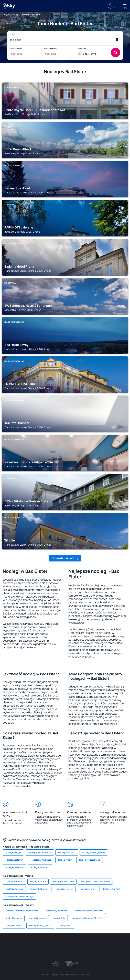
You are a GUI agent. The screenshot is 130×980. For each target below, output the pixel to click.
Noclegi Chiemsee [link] (37, 918)
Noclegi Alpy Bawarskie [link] (56, 911)
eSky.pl (6, 14)
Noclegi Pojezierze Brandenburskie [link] (22, 911)
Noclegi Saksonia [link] (14, 918)
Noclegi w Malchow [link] (14, 867)
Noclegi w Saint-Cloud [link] (63, 882)
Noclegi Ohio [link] (59, 918)
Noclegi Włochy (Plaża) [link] (40, 926)
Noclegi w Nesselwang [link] (90, 860)
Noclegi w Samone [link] (14, 889)
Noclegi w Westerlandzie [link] (40, 852)
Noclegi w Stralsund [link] (40, 867)
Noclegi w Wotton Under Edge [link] (19, 896)
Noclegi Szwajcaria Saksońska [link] (89, 911)
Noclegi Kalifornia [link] (14, 926)
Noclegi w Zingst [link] (13, 852)
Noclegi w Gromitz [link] (67, 852)
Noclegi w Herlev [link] (88, 889)
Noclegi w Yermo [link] (38, 882)
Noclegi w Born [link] (65, 860)
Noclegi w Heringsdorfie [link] (94, 852)
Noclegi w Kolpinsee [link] (42, 860)
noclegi (15, 14)
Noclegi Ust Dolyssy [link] (39, 889)
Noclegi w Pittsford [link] (14, 882)
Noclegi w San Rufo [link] (111, 889)
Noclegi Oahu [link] (65, 926)
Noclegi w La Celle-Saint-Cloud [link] (95, 882)
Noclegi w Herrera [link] (64, 889)
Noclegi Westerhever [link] (15, 860)
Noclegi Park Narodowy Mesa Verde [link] (89, 918)
